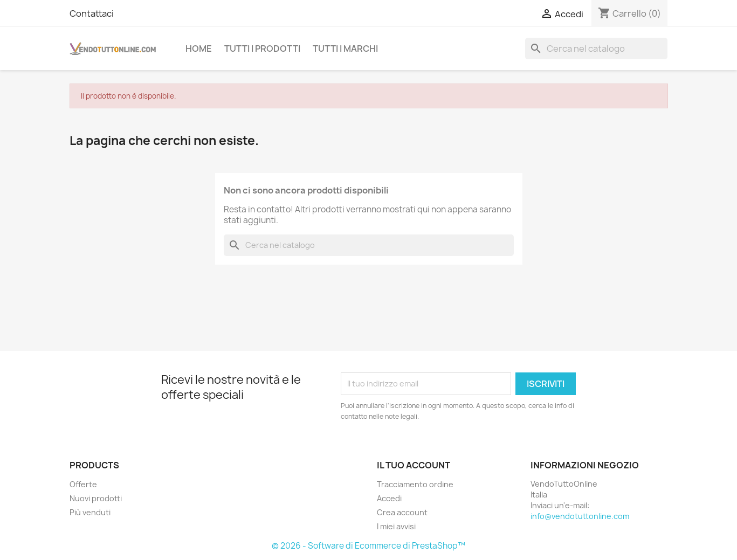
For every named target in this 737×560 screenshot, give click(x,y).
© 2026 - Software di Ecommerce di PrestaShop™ (368, 546)
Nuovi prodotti (96, 498)
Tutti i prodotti (262, 49)
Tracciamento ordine (415, 484)
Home (199, 49)
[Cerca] (596, 49)
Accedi (389, 498)
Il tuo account (414, 465)
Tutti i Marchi (345, 49)
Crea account (402, 512)
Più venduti (90, 512)
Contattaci (92, 13)
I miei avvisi (396, 526)
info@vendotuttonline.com (580, 516)
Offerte (83, 484)
